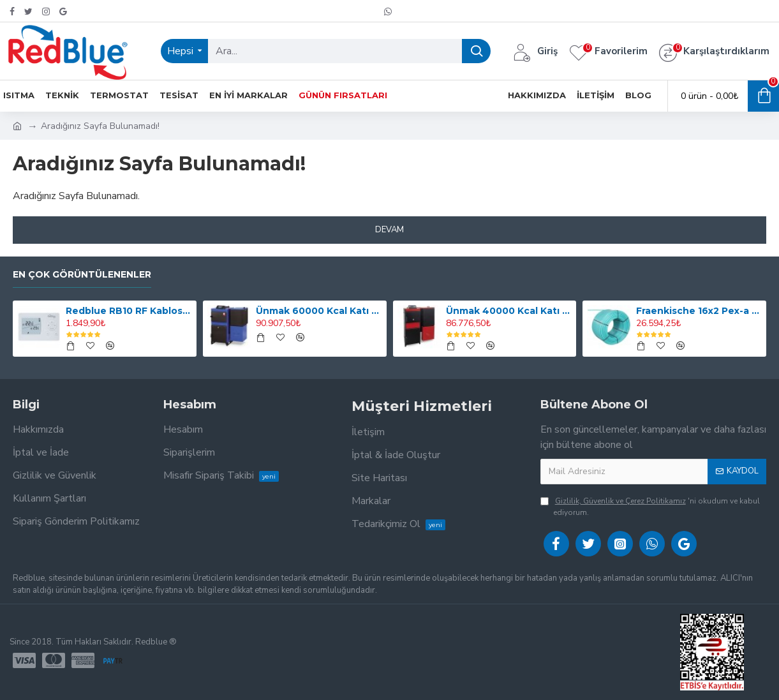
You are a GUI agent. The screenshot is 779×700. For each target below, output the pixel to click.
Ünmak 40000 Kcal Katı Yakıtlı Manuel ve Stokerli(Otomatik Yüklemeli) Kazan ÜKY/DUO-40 (509, 311)
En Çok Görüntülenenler (82, 275)
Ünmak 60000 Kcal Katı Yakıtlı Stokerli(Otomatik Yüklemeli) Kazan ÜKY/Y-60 (319, 311)
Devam (389, 230)
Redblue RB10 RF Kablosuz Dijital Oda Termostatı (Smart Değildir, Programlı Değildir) (129, 311)
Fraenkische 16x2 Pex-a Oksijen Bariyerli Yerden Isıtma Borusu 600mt (699, 311)
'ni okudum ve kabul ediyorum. (650, 506)
